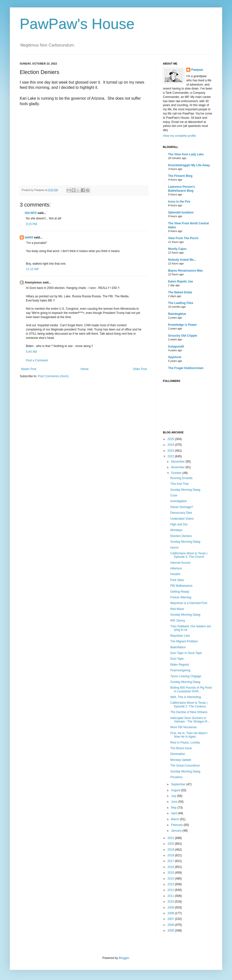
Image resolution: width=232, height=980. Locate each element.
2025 (171, 439)
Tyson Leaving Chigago (186, 676)
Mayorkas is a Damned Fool (189, 603)
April (174, 813)
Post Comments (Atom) (53, 376)
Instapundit (176, 347)
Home (85, 369)
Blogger (124, 958)
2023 (171, 451)
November (178, 467)
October (177, 473)
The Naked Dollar (180, 292)
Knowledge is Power (183, 325)
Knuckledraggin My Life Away (189, 165)
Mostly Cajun (177, 249)
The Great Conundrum (185, 766)
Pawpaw (197, 70)
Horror (174, 548)
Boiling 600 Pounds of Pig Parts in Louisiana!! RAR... (191, 689)
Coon (174, 495)
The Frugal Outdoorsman (186, 368)
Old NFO (31, 213)
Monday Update (181, 760)
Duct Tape (177, 659)
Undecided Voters (182, 519)
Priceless (176, 777)
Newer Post (29, 369)
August (176, 790)
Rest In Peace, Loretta (185, 743)
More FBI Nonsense (184, 727)
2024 (171, 445)
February (177, 825)
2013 (171, 884)
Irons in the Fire (179, 202)
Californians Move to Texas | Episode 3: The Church (189, 555)
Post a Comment (37, 360)
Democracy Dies (181, 513)
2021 (171, 838)
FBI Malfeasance (181, 586)
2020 (171, 844)
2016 (171, 867)
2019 (171, 850)
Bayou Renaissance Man (185, 271)
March (176, 819)
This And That (179, 484)
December (178, 462)
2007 (171, 919)
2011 (171, 896)
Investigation (179, 501)
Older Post (140, 369)
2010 (171, 902)
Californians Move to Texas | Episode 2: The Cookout (189, 704)
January (177, 831)
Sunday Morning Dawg (185, 490)
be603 (29, 237)
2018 (171, 855)
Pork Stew (177, 580)
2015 (171, 873)
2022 (171, 456)
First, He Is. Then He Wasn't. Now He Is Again (189, 735)
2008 (171, 913)
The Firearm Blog (180, 176)
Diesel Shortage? (182, 507)
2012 (171, 890)
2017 (171, 861)
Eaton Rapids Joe (181, 281)
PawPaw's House (77, 24)
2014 (171, 879)
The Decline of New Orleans (189, 712)
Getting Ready (180, 592)
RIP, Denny (178, 621)
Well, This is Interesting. (186, 697)
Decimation (178, 754)
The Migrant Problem (184, 641)
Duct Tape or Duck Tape (186, 653)
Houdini (175, 574)
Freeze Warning (181, 597)
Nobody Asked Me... (182, 260)
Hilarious (176, 568)
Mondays (176, 530)
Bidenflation (178, 647)
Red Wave (177, 609)
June (175, 802)
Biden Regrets (180, 665)
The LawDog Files (181, 303)
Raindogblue (177, 314)
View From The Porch (183, 238)
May (174, 808)
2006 (171, 925)
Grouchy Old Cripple (183, 336)
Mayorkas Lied (180, 636)
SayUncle (175, 357)
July (174, 796)
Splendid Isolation (181, 212)
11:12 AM (32, 269)
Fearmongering (180, 670)
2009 (171, 908)
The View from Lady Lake (186, 154)
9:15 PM (31, 224)
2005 (171, 931)
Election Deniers (181, 536)
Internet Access (180, 563)
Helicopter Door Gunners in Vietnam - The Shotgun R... (190, 720)
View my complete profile (179, 136)
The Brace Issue (181, 748)
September (179, 784)
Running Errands (181, 478)
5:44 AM (31, 352)
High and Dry (179, 524)
